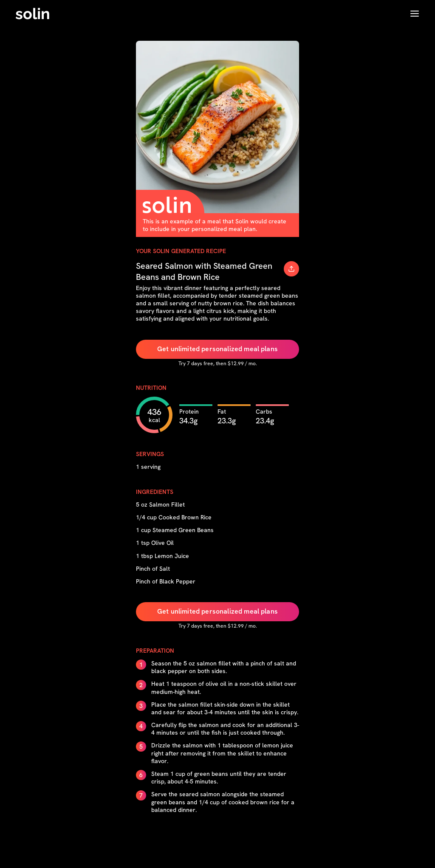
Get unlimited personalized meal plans (217, 349)
